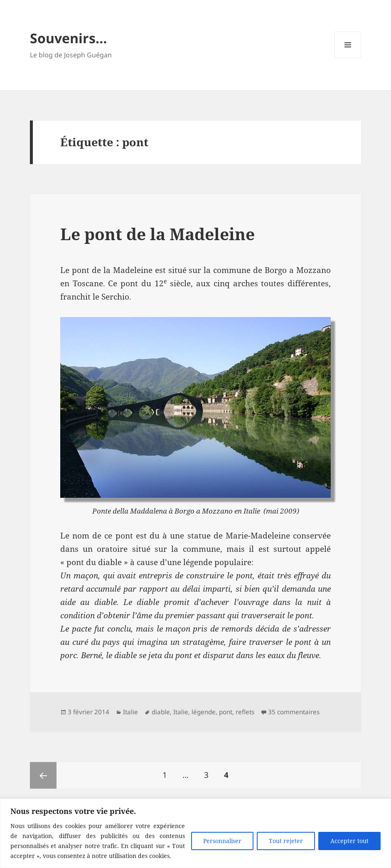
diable (161, 712)
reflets (245, 712)
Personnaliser (222, 841)
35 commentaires (294, 712)
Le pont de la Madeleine (157, 234)
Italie (130, 712)
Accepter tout (349, 841)
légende (204, 712)
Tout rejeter (286, 841)
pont (226, 712)
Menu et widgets (348, 58)
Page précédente (43, 775)
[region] (195, 833)
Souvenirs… (68, 38)
